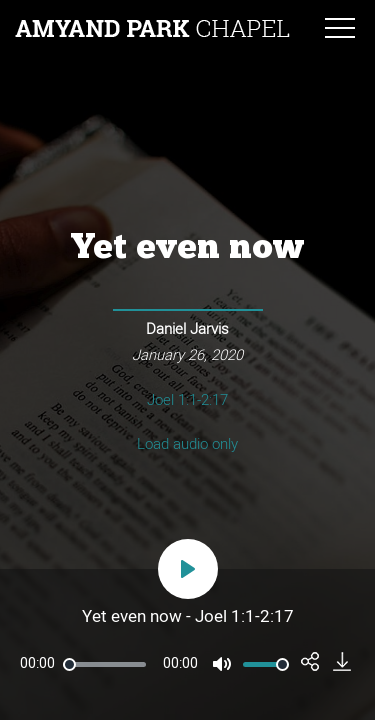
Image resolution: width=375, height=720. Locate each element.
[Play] (188, 569)
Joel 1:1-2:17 (187, 400)
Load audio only (187, 444)
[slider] (104, 664)
